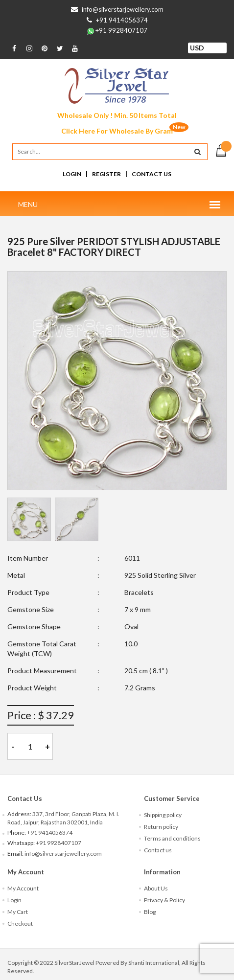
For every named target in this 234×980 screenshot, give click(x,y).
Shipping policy (163, 815)
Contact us (158, 850)
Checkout (20, 923)
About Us (156, 888)
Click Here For (117, 131)
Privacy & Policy (164, 900)
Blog (150, 912)
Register (106, 174)
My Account (23, 888)
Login (72, 174)
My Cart (18, 912)
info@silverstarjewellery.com (123, 9)
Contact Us (152, 174)
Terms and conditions (172, 838)
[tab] (29, 519)
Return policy (161, 827)
